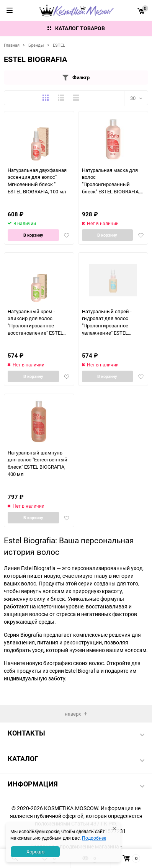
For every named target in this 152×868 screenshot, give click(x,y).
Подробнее (94, 838)
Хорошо (35, 852)
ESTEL (59, 45)
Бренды (36, 45)
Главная (12, 45)
